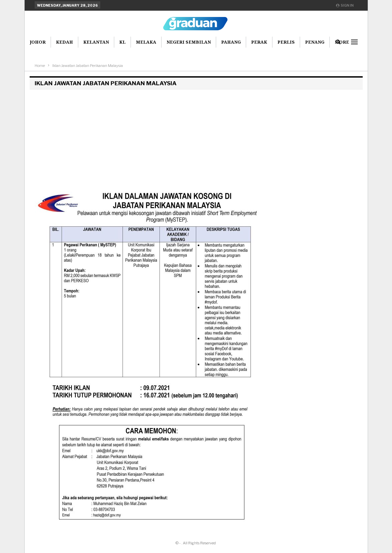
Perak (259, 42)
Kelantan (96, 42)
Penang (315, 42)
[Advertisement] (196, 139)
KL (122, 42)
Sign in (345, 5)
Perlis (286, 42)
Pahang (231, 42)
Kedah (64, 42)
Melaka (146, 42)
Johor (38, 42)
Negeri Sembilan (189, 42)
